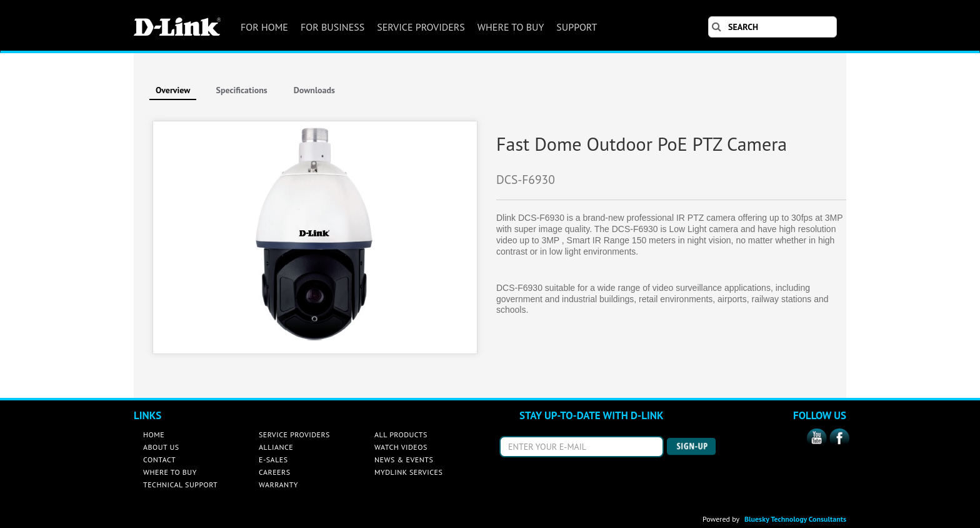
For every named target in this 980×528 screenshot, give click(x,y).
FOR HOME (264, 27)
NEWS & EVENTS (404, 459)
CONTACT (159, 459)
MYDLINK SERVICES (408, 472)
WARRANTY (278, 485)
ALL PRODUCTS (401, 434)
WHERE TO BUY (511, 27)
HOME (154, 434)
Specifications (241, 90)
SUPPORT (577, 27)
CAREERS (275, 472)
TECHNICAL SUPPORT (180, 485)
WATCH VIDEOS (401, 447)
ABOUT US (161, 447)
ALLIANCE (276, 447)
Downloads (314, 90)
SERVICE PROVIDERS (421, 27)
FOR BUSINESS (332, 27)
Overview (173, 90)
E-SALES (273, 459)
